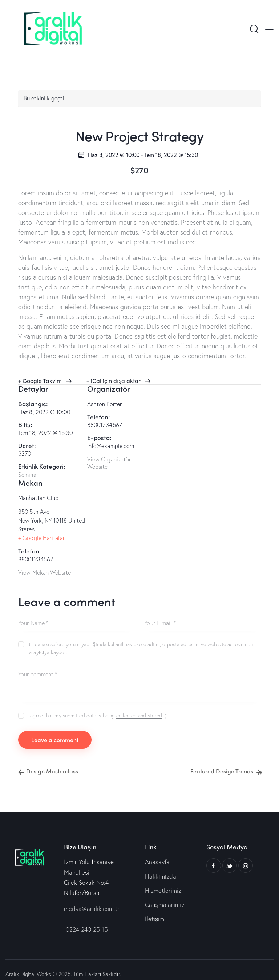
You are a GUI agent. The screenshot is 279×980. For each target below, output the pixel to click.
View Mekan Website (45, 563)
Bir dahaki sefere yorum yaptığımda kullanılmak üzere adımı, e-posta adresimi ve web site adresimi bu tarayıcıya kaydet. (140, 639)
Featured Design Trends (223, 762)
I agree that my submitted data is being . (97, 707)
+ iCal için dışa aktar (114, 381)
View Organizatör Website (109, 463)
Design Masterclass (51, 762)
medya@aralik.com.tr (92, 900)
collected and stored (139, 707)
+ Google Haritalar (41, 529)
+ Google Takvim (40, 381)
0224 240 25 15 (86, 921)
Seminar (28, 474)
